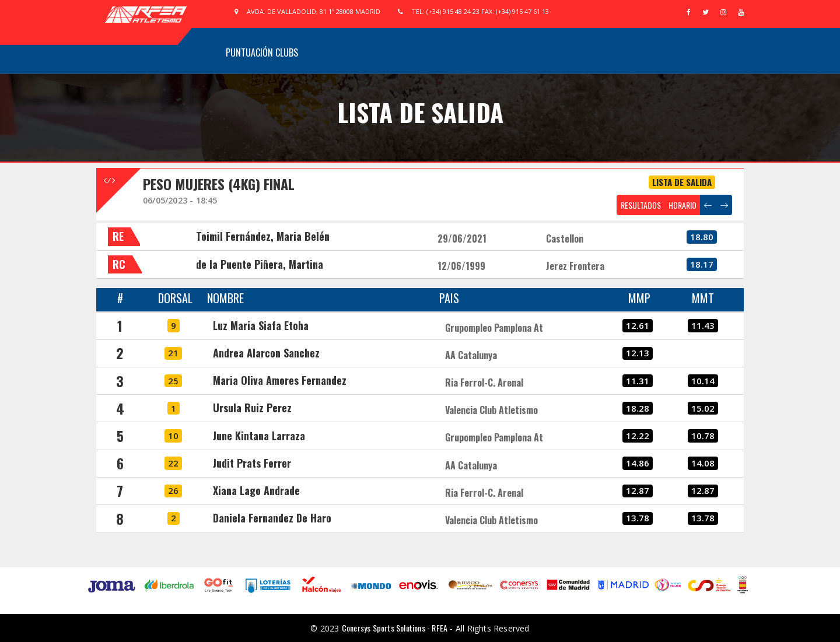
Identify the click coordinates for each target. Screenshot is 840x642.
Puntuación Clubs (262, 52)
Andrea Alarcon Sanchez (266, 353)
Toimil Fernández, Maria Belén (263, 236)
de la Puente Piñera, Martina (260, 264)
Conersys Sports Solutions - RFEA (395, 628)
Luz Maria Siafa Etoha (261, 325)
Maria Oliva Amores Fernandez (280, 380)
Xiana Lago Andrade (256, 490)
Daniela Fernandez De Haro (272, 518)
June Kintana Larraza (259, 436)
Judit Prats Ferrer (252, 463)
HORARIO (682, 205)
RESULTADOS (641, 205)
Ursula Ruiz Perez (252, 408)
